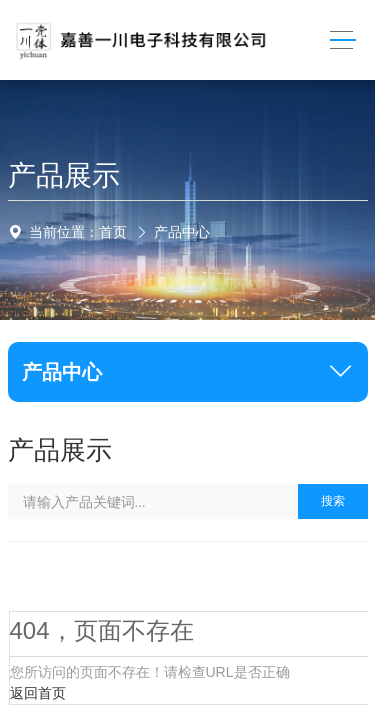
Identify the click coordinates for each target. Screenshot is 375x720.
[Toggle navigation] (342, 40)
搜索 (333, 501)
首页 (113, 232)
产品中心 (182, 232)
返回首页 (38, 693)
